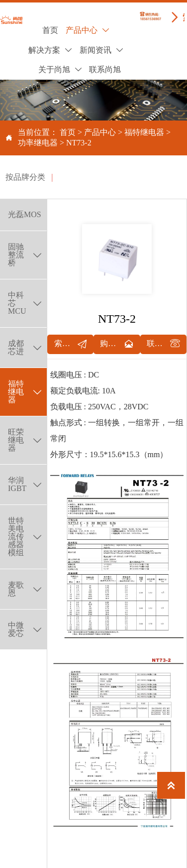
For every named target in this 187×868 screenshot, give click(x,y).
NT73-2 (79, 143)
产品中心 (100, 132)
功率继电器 (38, 143)
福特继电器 (144, 132)
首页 (68, 132)
